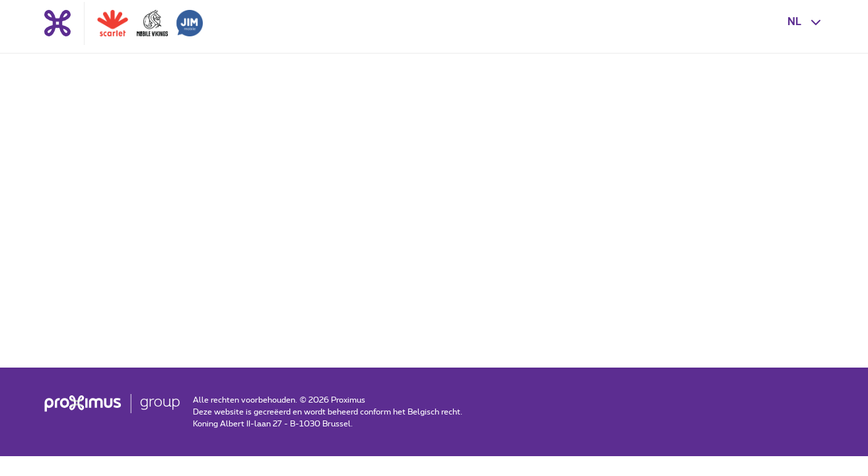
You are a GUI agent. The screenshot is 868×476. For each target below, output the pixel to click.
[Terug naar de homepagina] (57, 23)
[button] (806, 22)
